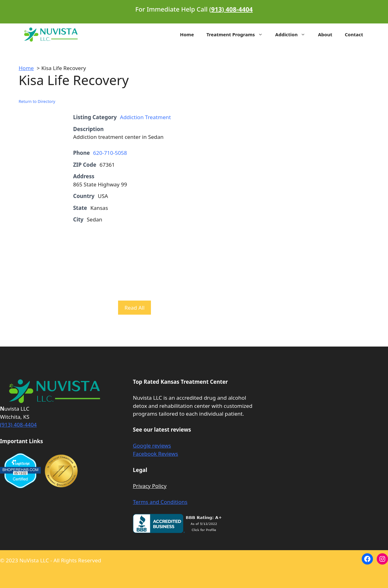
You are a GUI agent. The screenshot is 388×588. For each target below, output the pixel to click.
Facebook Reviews (155, 454)
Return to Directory (37, 101)
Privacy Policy (150, 486)
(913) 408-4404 (18, 425)
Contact (354, 34)
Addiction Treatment (145, 117)
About (325, 34)
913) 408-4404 (232, 9)
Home (187, 34)
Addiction (294, 34)
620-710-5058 (110, 153)
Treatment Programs (238, 34)
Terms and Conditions (160, 502)
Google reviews (152, 446)
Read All (134, 308)
